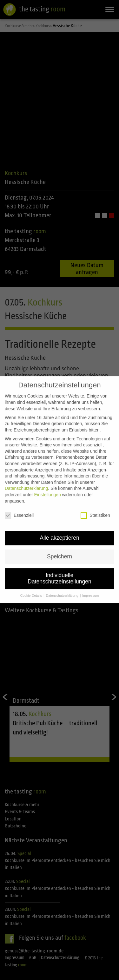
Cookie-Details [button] (32, 588)
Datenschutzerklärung (26, 481)
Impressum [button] (90, 588)
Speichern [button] (60, 549)
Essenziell (19, 508)
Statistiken (95, 508)
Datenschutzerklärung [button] (63, 588)
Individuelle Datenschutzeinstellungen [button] (59, 571)
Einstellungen (48, 487)
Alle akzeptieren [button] (60, 530)
